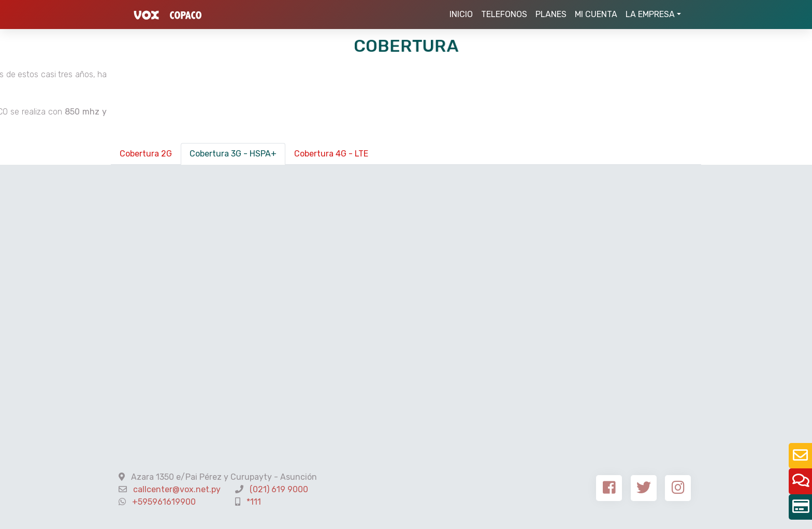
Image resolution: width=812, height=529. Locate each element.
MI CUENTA (596, 14)
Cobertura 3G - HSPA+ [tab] (233, 154)
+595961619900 (164, 502)
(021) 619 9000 (279, 489)
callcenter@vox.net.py (177, 489)
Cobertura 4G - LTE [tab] (331, 154)
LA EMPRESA (650, 14)
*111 (254, 502)
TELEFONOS (504, 14)
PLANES (551, 14)
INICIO (463, 13)
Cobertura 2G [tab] (146, 154)
